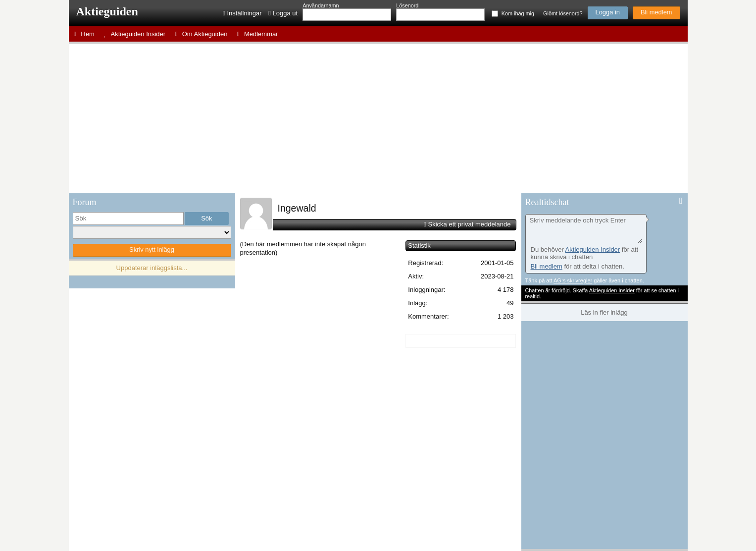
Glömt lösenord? (563, 13)
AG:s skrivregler (573, 280)
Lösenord (407, 5)
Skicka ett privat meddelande (470, 224)
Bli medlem (656, 12)
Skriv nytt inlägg (152, 249)
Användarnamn (321, 5)
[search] (128, 219)
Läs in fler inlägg (604, 312)
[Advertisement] (378, 118)
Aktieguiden (107, 11)
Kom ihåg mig (518, 13)
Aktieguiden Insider (593, 249)
